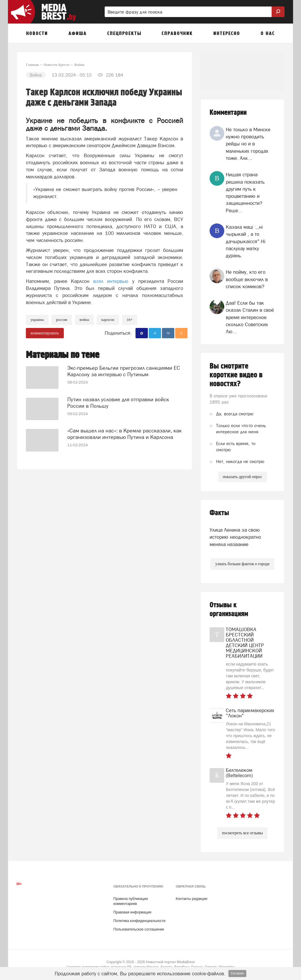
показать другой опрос (243, 477)
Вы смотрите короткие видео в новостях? (236, 375)
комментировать (45, 333)
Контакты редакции (192, 899)
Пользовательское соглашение (139, 929)
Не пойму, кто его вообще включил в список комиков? (247, 279)
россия (62, 320)
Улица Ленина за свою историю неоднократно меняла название (235, 537)
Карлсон (108, 320)
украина (37, 320)
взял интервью (113, 281)
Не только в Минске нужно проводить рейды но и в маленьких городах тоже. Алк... (248, 144)
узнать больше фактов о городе (242, 564)
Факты (219, 513)
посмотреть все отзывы (242, 833)
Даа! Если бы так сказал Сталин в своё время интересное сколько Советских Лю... (250, 317)
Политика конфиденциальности (139, 921)
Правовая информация (132, 912)
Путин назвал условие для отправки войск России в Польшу (118, 403)
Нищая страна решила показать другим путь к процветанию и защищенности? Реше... (245, 192)
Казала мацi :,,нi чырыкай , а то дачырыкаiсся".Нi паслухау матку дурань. (246, 241)
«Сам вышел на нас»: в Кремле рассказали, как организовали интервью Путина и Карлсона (124, 434)
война (84, 320)
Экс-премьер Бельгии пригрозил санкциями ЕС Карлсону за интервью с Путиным (124, 371)
